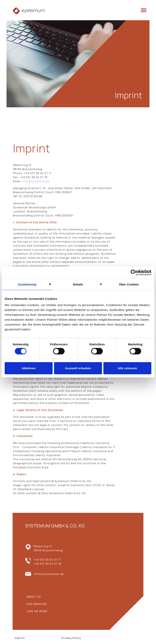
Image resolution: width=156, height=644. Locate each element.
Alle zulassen (127, 368)
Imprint (20, 638)
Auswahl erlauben (78, 368)
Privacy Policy (71, 638)
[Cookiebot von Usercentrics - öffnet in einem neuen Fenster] (134, 273)
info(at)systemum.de (49, 574)
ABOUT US (34, 597)
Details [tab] (78, 284)
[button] (144, 10)
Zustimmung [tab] (27, 284)
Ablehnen (29, 368)
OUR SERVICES (37, 604)
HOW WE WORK (37, 611)
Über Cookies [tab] (129, 284)
